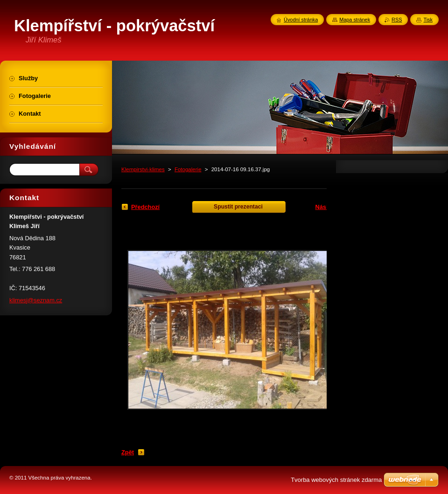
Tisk (428, 20)
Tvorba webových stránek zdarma (336, 480)
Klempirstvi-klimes (143, 169)
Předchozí (145, 207)
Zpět (128, 452)
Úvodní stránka (301, 20)
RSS (397, 20)
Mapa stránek (355, 20)
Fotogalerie (188, 169)
